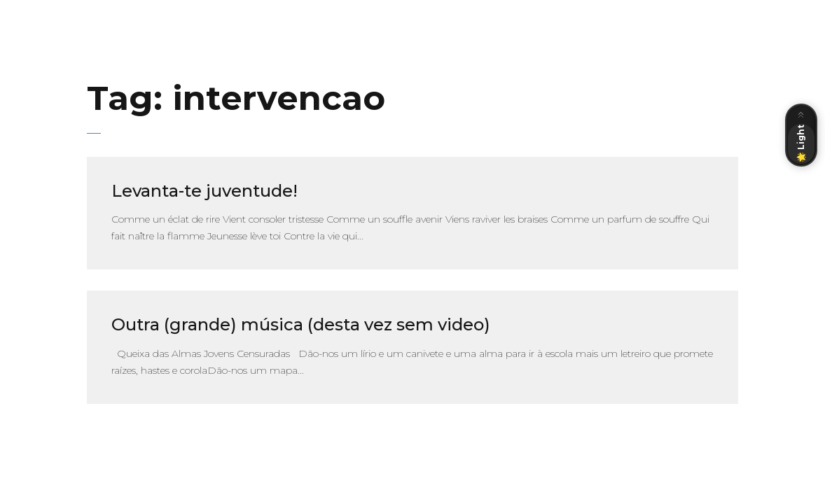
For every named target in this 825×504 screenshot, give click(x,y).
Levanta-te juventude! (204, 191)
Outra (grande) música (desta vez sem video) (301, 324)
